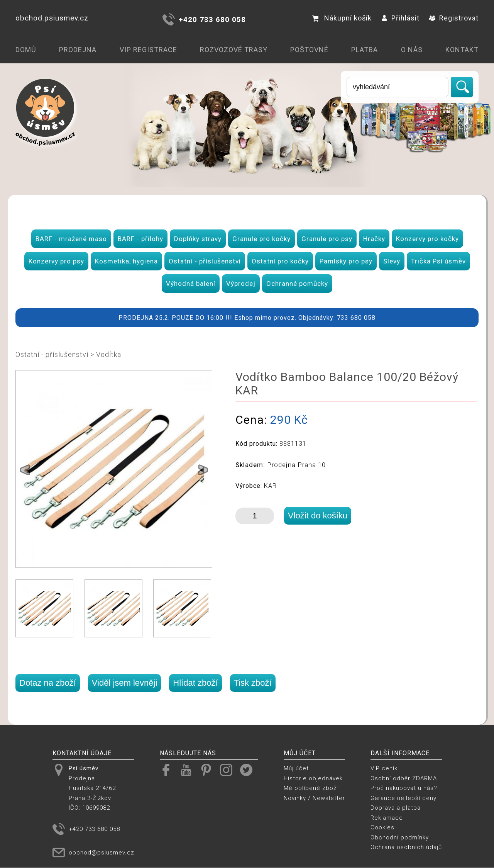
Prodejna (78, 50)
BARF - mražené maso (71, 239)
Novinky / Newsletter (314, 798)
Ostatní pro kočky (280, 261)
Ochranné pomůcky (297, 284)
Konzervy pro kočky (427, 239)
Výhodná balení (191, 284)
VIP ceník (384, 768)
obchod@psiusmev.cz (102, 853)
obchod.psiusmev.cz (52, 18)
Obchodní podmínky (400, 837)
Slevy (392, 261)
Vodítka (109, 354)
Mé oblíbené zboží (311, 788)
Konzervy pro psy (56, 261)
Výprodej (241, 284)
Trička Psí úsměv (438, 261)
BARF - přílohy (140, 239)
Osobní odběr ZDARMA (404, 778)
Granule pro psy (327, 239)
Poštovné (309, 50)
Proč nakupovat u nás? (404, 788)
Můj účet (296, 768)
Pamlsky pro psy (346, 261)
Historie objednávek (313, 778)
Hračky (374, 239)
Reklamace (387, 818)
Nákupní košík (342, 18)
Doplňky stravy (198, 239)
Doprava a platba (396, 808)
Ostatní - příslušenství (205, 261)
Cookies (382, 827)
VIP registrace (148, 50)
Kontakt (462, 50)
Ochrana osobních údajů (406, 847)
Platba (365, 50)
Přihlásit (400, 18)
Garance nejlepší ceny (403, 798)
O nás (412, 50)
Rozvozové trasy (234, 50)
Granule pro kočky (261, 239)
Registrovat (454, 18)
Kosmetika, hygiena (126, 261)
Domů (26, 50)
